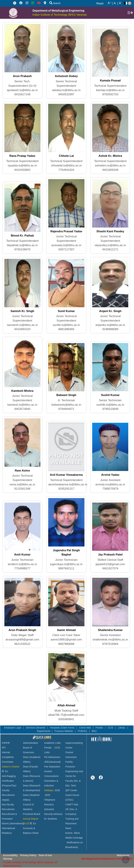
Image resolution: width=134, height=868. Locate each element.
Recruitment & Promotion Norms (9, 819)
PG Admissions (52, 757)
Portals (100, 728)
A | (110, 3)
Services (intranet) (36, 728)
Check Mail (85, 728)
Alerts (77, 833)
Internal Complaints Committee (8, 757)
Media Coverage (74, 838)
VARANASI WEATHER (112, 755)
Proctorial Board (32, 814)
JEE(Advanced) (52, 762)
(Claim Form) (68, 728)
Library (122, 728)
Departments (44, 731)
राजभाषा (6, 743)
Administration (31, 743)
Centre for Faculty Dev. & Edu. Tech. (73, 781)
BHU (94, 731)
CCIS (111, 728)
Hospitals (55, 728)
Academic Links (53, 743)
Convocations (51, 776)
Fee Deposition (52, 767)
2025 (47, 795)
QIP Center (71, 790)
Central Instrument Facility (71, 757)
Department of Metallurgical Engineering (58, 11)
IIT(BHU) (83, 731)
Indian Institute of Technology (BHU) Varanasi (60, 15)
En (6, 771)
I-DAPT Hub (72, 805)
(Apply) (6, 800)
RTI (4, 748)
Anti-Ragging (9, 776)
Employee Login (13, 728)
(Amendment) (17, 824)
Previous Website (64, 731)
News (68, 828)
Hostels (48, 771)
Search (55, 3)
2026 (57, 790)
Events (69, 833)
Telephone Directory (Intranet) (50, 805)
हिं (3, 771)
